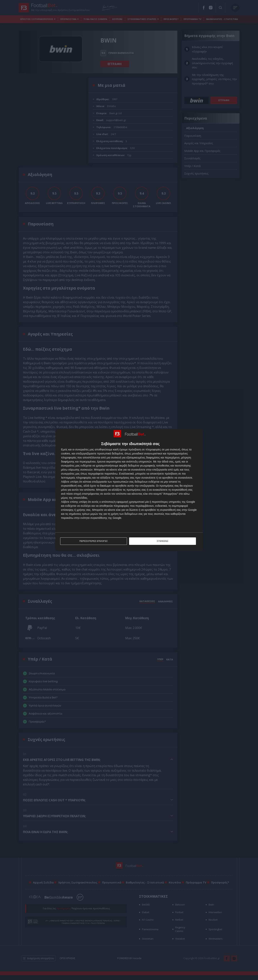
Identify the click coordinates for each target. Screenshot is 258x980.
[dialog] (129, 490)
